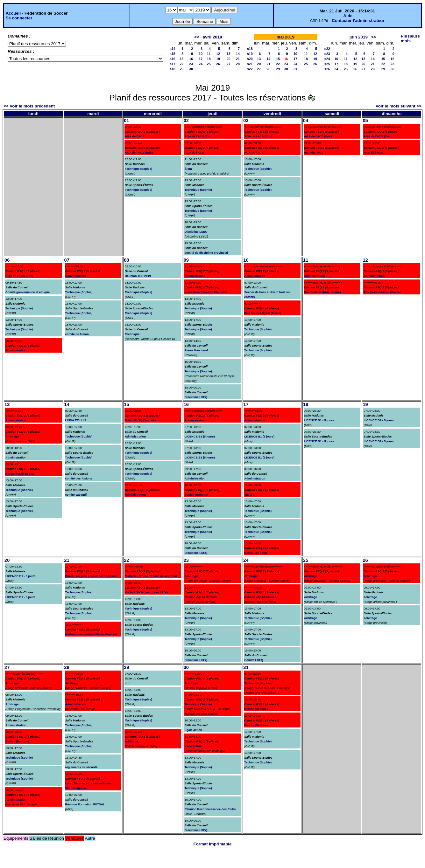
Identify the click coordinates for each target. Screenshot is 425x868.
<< (197, 37)
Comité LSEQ (254, 660)
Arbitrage (12, 437)
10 (201, 54)
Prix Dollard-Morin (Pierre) (263, 313)
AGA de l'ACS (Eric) (139, 153)
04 (306, 121)
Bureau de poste (256, 553)
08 (126, 260)
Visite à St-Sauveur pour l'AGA (146, 592)
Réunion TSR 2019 (138, 276)
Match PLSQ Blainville (141, 420)
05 (365, 121)
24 (201, 64)
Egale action (193, 730)
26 (218, 64)
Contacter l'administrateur (358, 21)
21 (238, 59)
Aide (348, 16)
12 (218, 54)
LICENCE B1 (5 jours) (200, 437)
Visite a (249, 495)
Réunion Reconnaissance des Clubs (210, 809)
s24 (327, 59)
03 (246, 121)
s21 (250, 64)
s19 (250, 54)
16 (191, 59)
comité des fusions (79, 479)
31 (295, 69)
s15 (173, 54)
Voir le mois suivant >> (399, 106)
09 (186, 260)
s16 (173, 59)
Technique (132, 334)
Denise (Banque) (196, 495)
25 (209, 64)
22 (181, 64)
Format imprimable (213, 844)
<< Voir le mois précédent (29, 106)
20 (229, 59)
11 (209, 54)
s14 (173, 49)
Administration (16, 350)
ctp (127, 683)
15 (181, 59)
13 (229, 54)
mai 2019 (286, 37)
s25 (327, 64)
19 (218, 59)
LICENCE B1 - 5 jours (319, 420)
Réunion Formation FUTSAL (85, 804)
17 (201, 59)
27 (229, 64)
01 (126, 121)
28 (238, 64)
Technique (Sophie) (138, 169)
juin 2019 (359, 37)
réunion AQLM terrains (201, 597)
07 (67, 260)
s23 (327, 54)
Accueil (13, 13)
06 (7, 260)
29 (181, 69)
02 (186, 121)
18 (209, 59)
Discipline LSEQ (196, 232)
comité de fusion (77, 334)
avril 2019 (212, 37)
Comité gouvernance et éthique (28, 292)
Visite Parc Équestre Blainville (206, 292)
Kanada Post (194, 746)
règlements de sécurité (81, 767)
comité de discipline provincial (206, 253)
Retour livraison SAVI (21, 474)
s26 (327, 69)
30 (191, 69)
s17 (173, 64)
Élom (188, 169)
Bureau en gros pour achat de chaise (91, 576)
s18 (173, 69)
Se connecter (19, 18)
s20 (250, 59)
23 (191, 64)
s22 (250, 69)
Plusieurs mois (410, 38)
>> (374, 37)
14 (238, 54)
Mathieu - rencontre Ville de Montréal (91, 634)
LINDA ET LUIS (76, 420)
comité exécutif (76, 495)
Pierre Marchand (196, 350)
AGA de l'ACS (135, 136)
